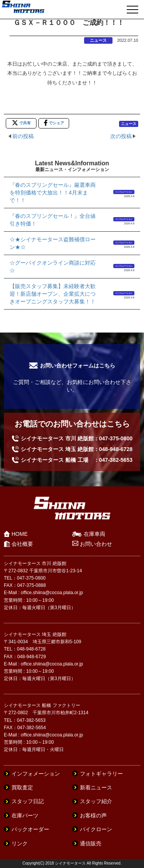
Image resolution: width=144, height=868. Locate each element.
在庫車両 (94, 534)
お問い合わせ (96, 544)
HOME (20, 534)
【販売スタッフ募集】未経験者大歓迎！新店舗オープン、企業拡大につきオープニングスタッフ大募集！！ (53, 294)
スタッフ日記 (28, 801)
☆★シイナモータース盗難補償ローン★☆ (53, 243)
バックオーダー (30, 829)
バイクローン (96, 829)
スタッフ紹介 (96, 801)
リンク (20, 843)
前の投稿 (23, 136)
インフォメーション (124, 192)
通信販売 (91, 843)
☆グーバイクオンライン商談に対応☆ (53, 267)
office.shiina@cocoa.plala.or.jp (52, 593)
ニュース (98, 40)
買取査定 (22, 787)
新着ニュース (96, 787)
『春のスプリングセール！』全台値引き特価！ (53, 220)
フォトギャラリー (101, 774)
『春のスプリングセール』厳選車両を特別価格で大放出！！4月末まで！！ (53, 193)
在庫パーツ (25, 815)
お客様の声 (93, 815)
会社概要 (22, 544)
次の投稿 (121, 136)
